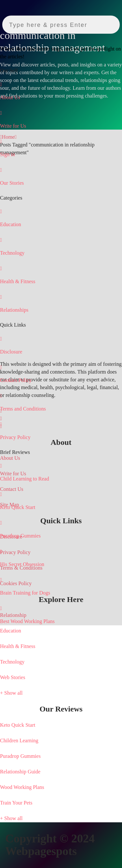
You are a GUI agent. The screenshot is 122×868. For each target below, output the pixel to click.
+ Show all (11, 693)
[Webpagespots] (24, 37)
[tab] (61, 709)
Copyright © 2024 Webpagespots (50, 845)
